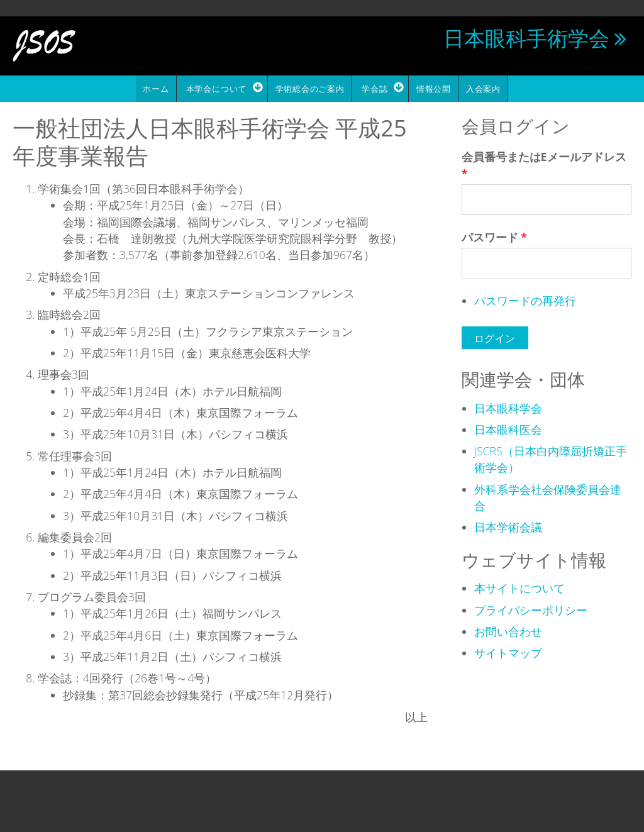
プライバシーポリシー (531, 608)
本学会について (214, 88)
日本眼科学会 (508, 406)
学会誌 (375, 88)
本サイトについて (519, 587)
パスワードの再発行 (525, 299)
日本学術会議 (508, 526)
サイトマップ (508, 652)
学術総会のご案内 (309, 88)
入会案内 (487, 88)
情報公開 (436, 88)
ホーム (152, 88)
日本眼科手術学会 (526, 38)
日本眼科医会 (508, 428)
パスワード (494, 236)
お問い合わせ (508, 630)
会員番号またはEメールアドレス (544, 164)
